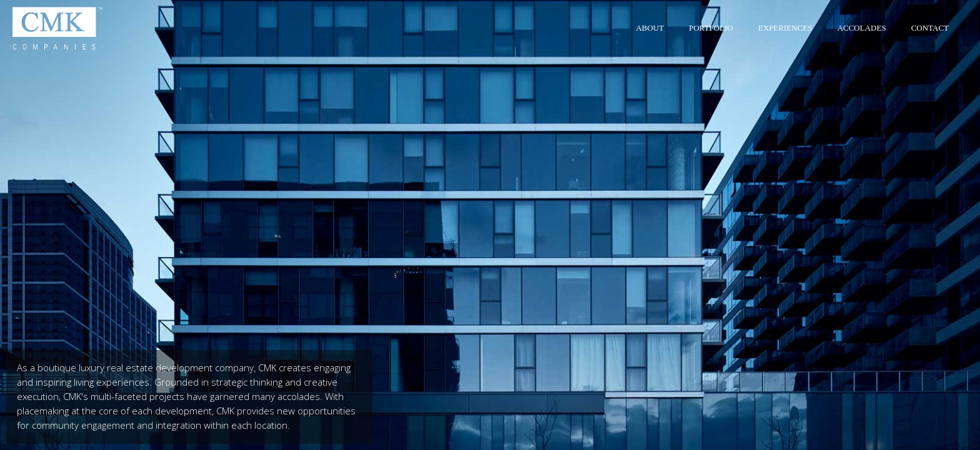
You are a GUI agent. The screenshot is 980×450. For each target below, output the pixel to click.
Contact (930, 28)
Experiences (785, 28)
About (650, 28)
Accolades (862, 28)
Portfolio (711, 28)
